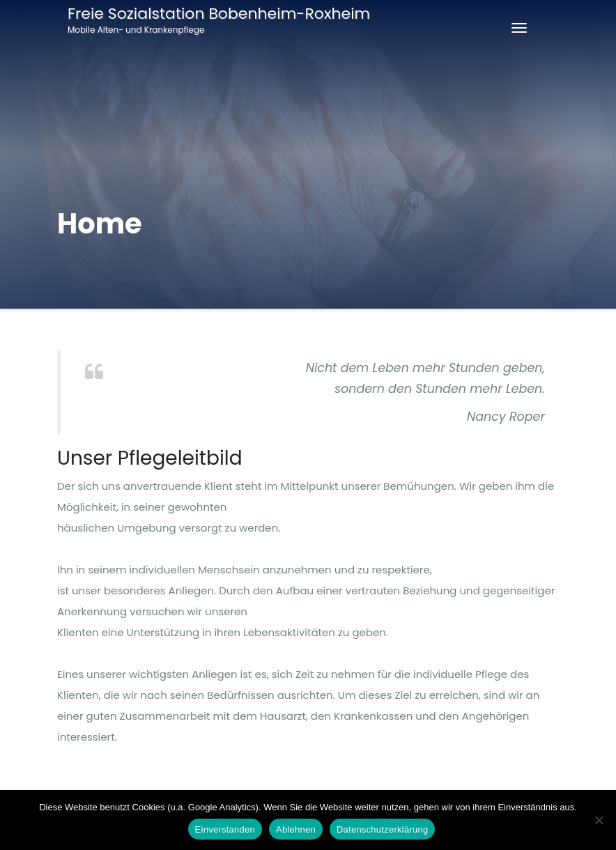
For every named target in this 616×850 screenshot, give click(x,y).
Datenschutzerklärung (382, 829)
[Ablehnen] (599, 820)
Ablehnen (296, 829)
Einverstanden (225, 829)
